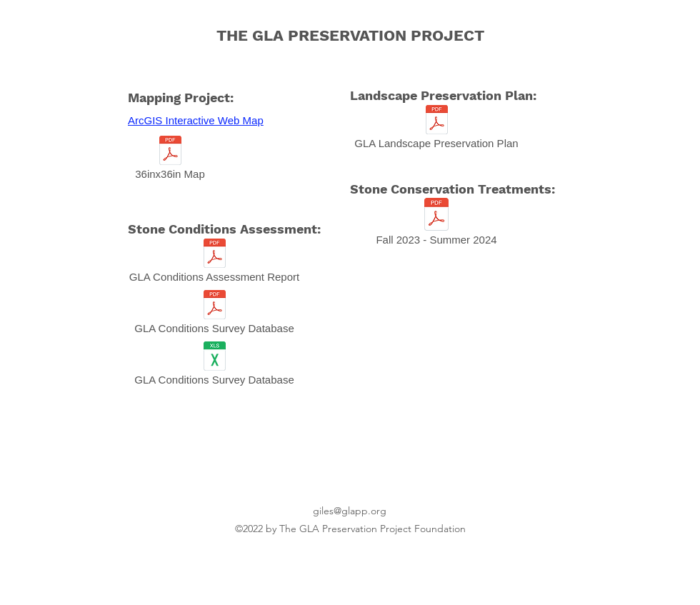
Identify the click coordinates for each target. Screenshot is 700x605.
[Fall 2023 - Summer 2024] (436, 225)
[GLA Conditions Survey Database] (214, 316)
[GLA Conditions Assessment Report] (214, 264)
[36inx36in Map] (170, 161)
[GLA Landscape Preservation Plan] (436, 131)
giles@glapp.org (350, 511)
